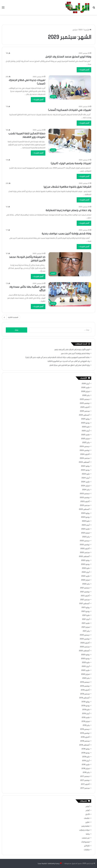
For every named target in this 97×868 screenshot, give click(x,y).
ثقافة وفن (86, 826)
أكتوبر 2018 (85, 737)
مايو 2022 (86, 568)
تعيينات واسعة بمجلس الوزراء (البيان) (71, 163)
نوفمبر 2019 (85, 686)
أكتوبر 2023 (85, 501)
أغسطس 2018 (84, 745)
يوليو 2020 (85, 655)
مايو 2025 (86, 427)
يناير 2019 (86, 725)
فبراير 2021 (86, 627)
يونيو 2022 (85, 564)
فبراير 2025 (85, 439)
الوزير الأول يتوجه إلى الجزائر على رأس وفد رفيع (72, 350)
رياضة (88, 834)
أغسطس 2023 (84, 509)
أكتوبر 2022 (85, 549)
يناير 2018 (86, 772)
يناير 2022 (86, 584)
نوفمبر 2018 (85, 733)
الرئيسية (87, 30)
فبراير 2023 (85, 533)
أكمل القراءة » (84, 70)
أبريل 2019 (86, 714)
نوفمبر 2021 (85, 592)
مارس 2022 (86, 576)
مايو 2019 (86, 710)
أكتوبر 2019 (85, 690)
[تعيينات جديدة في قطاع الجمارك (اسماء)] (70, 87)
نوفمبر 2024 (85, 450)
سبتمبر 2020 (85, 647)
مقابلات (87, 850)
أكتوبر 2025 (85, 407)
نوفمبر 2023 (85, 498)
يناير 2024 (86, 490)
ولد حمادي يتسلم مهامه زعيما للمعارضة (68, 210)
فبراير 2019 (86, 721)
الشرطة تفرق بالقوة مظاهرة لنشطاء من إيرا (67, 187)
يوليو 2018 (86, 749)
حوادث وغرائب (84, 830)
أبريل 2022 (86, 572)
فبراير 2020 (85, 674)
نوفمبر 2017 (85, 780)
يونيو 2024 (85, 470)
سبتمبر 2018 (85, 741)
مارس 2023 (86, 529)
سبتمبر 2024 (85, 458)
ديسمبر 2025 (85, 399)
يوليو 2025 (85, 419)
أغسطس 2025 (84, 415)
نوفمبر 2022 (85, 545)
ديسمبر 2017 (85, 776)
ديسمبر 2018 (85, 729)
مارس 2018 (86, 765)
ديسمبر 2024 (85, 446)
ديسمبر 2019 (85, 682)
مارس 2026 (86, 388)
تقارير (88, 822)
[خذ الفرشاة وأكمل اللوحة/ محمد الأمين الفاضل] (70, 264)
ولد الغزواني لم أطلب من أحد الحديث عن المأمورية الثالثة (69, 361)
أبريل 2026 (86, 384)
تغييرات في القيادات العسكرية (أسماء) (70, 110)
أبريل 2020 (86, 666)
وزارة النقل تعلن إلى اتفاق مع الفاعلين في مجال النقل (70, 365)
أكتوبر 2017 (85, 784)
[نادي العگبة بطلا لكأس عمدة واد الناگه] (70, 294)
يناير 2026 (86, 395)
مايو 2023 (86, 521)
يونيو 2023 (85, 517)
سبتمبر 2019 (85, 694)
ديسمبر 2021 (85, 588)
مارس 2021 (86, 623)
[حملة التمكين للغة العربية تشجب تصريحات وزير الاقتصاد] (70, 141)
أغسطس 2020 (84, 651)
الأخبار (88, 814)
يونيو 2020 (85, 659)
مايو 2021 (86, 615)
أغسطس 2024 (84, 462)
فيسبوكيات (85, 842)
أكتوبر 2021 (85, 596)
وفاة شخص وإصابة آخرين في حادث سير (75, 353)
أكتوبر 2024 (85, 454)
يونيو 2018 (86, 753)
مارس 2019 (86, 717)
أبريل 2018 (86, 761)
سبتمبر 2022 (85, 553)
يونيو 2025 (85, 423)
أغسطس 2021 (84, 604)
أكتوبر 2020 (85, 643)
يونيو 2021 (86, 611)
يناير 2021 (86, 631)
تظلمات (87, 818)
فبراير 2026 (85, 391)
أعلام (88, 807)
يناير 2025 (86, 443)
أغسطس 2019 (84, 698)
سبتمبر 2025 (85, 411)
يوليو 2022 (85, 560)
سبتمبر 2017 (85, 788)
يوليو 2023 (85, 513)
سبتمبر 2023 (85, 505)
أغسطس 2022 (84, 556)
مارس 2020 (86, 670)
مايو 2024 (86, 474)
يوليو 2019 (86, 702)
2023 (80, 30)
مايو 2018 (86, 757)
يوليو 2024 (85, 466)
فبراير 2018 (86, 769)
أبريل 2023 (86, 525)
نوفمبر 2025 (85, 403)
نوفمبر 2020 (85, 639)
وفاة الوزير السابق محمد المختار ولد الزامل (68, 57)
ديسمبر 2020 (85, 635)
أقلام (88, 810)
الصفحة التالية (11, 317)
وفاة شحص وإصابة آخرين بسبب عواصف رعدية (66, 234)
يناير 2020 (86, 678)
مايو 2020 (86, 662)
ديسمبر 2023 (85, 494)
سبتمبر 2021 (85, 600)
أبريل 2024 (86, 478)
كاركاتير (87, 846)
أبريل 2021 (86, 619)
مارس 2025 (86, 435)
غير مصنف (86, 838)
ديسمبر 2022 (85, 541)
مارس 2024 (85, 482)
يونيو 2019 (86, 706)
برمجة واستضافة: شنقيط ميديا (49, 863)
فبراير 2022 (85, 580)
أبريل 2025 (86, 431)
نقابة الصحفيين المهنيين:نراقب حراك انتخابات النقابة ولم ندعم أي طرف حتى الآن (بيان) (57, 357)
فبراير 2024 (85, 486)
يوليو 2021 (86, 608)
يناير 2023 (86, 537)
